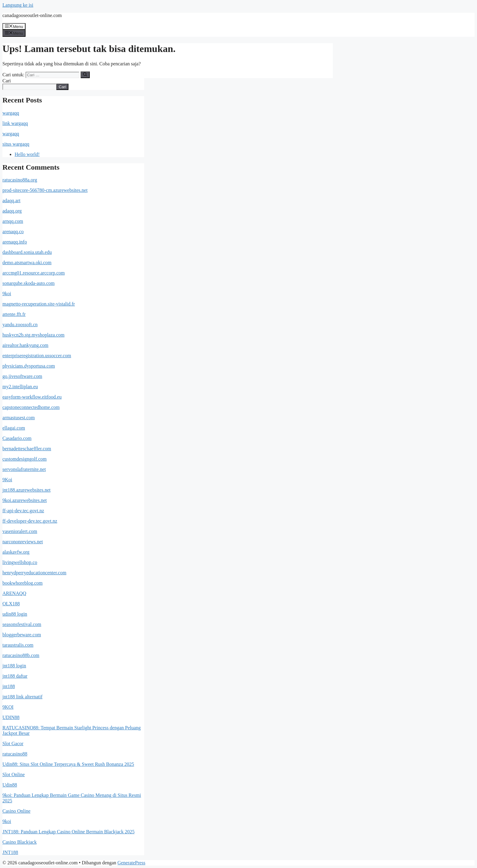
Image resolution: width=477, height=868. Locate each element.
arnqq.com (13, 221)
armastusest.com (19, 418)
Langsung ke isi (18, 5)
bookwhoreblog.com (23, 583)
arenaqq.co (13, 232)
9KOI (8, 707)
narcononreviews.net (23, 542)
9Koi (7, 480)
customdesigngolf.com (24, 459)
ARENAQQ (14, 593)
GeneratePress (131, 863)
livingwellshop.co (20, 562)
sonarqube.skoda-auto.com (29, 283)
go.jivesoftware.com (22, 376)
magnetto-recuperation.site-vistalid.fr (39, 304)
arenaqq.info (15, 242)
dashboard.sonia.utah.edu (27, 252)
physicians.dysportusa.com (29, 366)
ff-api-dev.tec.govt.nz (23, 511)
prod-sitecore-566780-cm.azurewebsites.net (45, 190)
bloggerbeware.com (22, 635)
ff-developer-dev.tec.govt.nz (30, 521)
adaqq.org (12, 211)
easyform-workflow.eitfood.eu (32, 397)
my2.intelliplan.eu (20, 387)
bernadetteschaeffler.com (27, 449)
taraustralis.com (18, 645)
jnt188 (9, 686)
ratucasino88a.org (20, 180)
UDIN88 (11, 717)
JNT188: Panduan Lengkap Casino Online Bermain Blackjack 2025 (68, 832)
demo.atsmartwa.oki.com (27, 263)
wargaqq (11, 113)
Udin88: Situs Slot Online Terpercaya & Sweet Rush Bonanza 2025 (68, 764)
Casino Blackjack (19, 842)
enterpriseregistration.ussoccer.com (37, 356)
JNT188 (10, 852)
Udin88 (10, 785)
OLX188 (11, 604)
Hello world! (27, 154)
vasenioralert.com (20, 531)
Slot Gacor (13, 744)
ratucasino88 (15, 754)
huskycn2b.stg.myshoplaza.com (33, 335)
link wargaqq (15, 123)
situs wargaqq (16, 144)
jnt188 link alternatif (23, 697)
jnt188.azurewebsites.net (26, 490)
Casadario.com (17, 438)
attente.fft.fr (14, 314)
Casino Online (16, 811)
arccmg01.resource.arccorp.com (34, 273)
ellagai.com (14, 428)
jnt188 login (14, 666)
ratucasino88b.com (21, 655)
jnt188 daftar (15, 676)
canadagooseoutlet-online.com (32, 15)
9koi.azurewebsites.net (25, 500)
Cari (7, 81)
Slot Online (14, 775)
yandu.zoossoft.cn (20, 325)
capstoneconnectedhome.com (31, 407)
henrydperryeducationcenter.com (34, 573)
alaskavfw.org (16, 552)
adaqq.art (11, 201)
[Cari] (85, 75)
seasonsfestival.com (22, 624)
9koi (7, 294)
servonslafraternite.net (24, 469)
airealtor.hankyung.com (25, 345)
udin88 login (15, 614)
